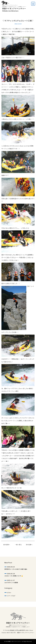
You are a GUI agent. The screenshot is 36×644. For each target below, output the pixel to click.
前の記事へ (7, 545)
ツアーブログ (11, 596)
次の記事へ (29, 545)
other (9, 592)
